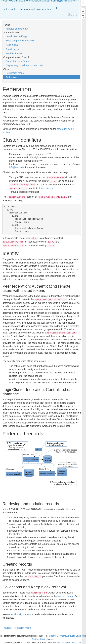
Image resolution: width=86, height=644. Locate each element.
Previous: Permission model (17, 628)
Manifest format (14, 53)
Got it (72, 14)
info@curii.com (17, 167)
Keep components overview (20, 41)
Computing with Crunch (18, 61)
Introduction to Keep (16, 36)
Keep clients (12, 45)
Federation (11, 77)
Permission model (15, 73)
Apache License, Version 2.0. (69, 643)
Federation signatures (19, 614)
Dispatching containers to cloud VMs (25, 65)
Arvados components (17, 29)
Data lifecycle (13, 49)
